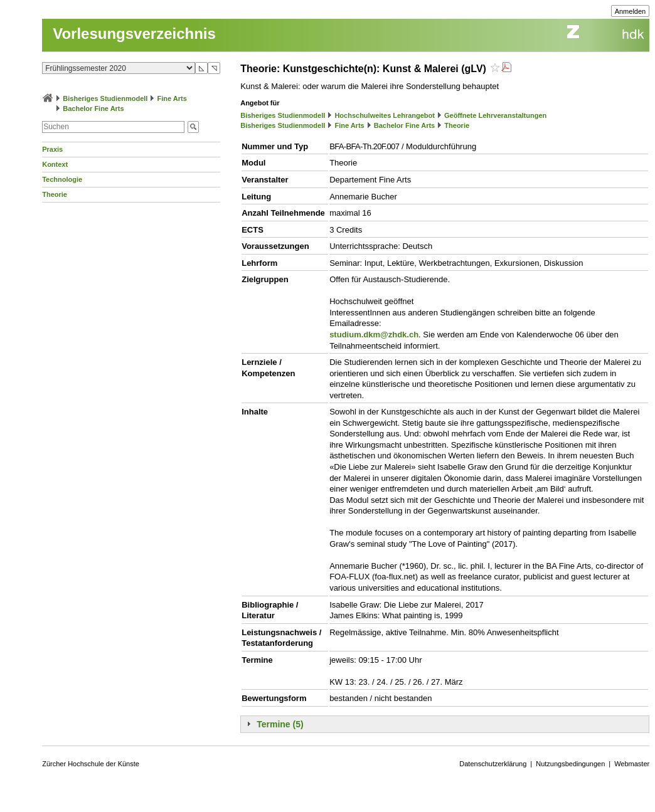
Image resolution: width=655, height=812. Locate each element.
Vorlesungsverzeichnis (134, 34)
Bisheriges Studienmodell (105, 98)
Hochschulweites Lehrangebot (385, 115)
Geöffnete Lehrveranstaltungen (495, 115)
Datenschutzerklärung (493, 764)
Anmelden (631, 11)
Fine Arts (172, 98)
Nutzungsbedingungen (570, 764)
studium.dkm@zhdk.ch (374, 335)
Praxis (52, 149)
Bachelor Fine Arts (93, 108)
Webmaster (632, 764)
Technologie (62, 179)
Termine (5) (280, 724)
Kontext (55, 164)
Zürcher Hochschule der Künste (91, 764)
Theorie (55, 194)
